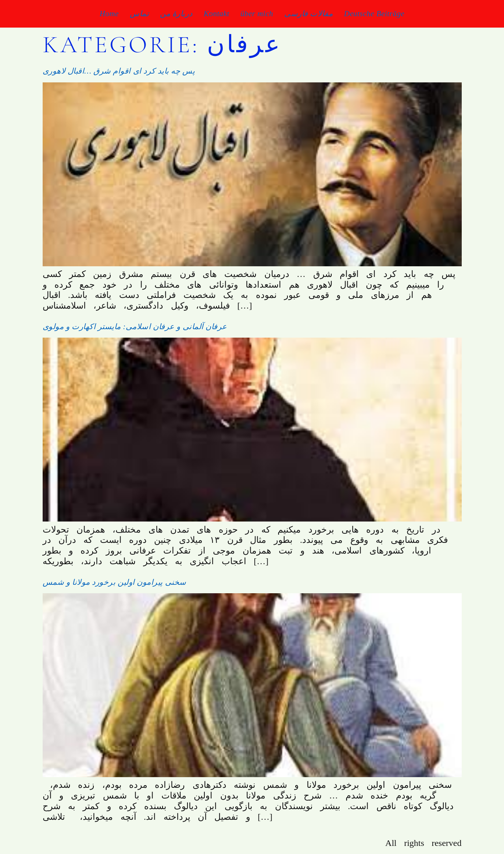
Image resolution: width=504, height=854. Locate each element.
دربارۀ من (176, 14)
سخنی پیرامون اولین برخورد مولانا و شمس (115, 582)
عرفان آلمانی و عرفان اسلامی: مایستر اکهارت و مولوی (135, 327)
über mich (257, 14)
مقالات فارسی (309, 14)
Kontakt (217, 14)
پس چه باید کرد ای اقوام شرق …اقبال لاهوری (119, 71)
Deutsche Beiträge (374, 14)
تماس (139, 14)
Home (109, 14)
